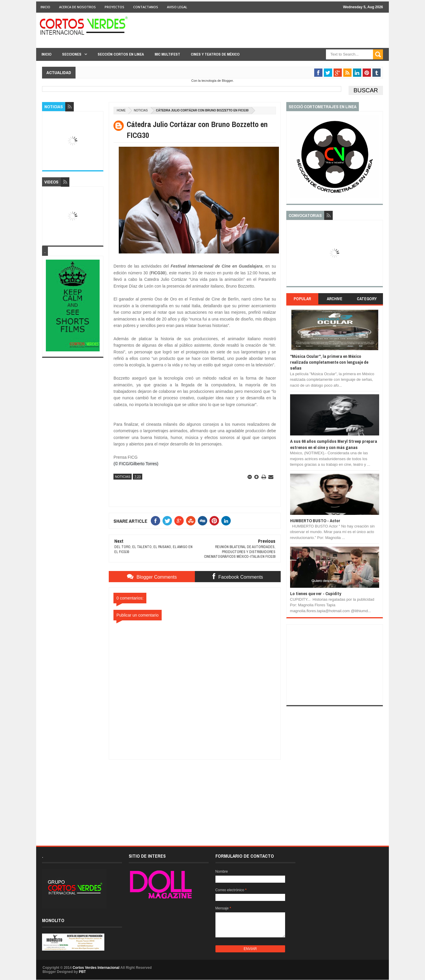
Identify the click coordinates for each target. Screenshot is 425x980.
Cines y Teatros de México (215, 54)
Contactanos (146, 7)
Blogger (227, 81)
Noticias (141, 110)
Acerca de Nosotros (77, 7)
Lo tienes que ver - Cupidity (316, 593)
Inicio (45, 7)
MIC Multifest (167, 54)
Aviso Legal (177, 7)
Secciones (72, 54)
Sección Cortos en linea (121, 54)
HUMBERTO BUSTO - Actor (315, 521)
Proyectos (114, 7)
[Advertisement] (195, 797)
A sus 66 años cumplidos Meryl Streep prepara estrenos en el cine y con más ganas (334, 444)
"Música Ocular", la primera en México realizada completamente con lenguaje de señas (329, 362)
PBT (82, 972)
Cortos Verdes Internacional (96, 968)
